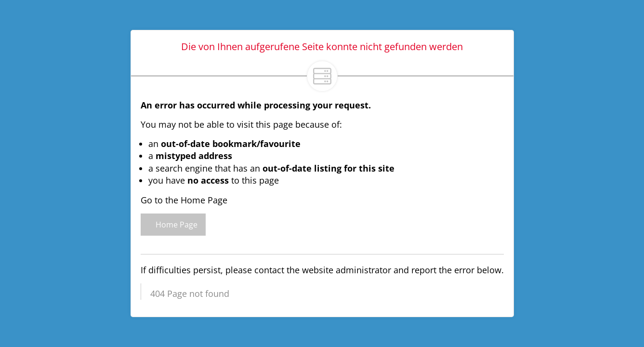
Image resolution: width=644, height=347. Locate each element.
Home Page (173, 225)
